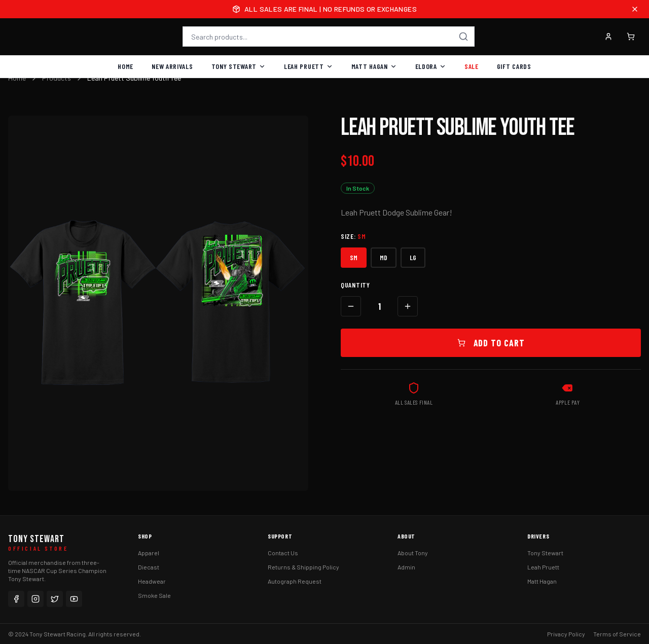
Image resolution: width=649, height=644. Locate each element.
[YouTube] (74, 599)
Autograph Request (295, 581)
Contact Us (283, 553)
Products (57, 78)
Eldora (431, 66)
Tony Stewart (239, 66)
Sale (472, 66)
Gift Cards (514, 66)
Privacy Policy (566, 634)
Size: (353, 236)
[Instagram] (35, 599)
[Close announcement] (635, 9)
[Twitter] (55, 599)
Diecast (149, 567)
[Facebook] (16, 599)
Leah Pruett (309, 66)
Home (125, 66)
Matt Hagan (374, 66)
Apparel (149, 553)
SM (354, 257)
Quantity (355, 285)
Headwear (152, 581)
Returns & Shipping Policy (303, 567)
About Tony (413, 553)
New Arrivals (172, 66)
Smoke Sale (154, 595)
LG (413, 257)
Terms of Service (617, 634)
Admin (406, 567)
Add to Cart (491, 343)
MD (384, 257)
